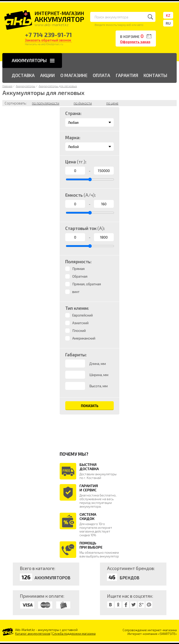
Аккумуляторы (26, 86)
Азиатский (80, 323)
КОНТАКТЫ (155, 75)
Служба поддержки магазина (74, 634)
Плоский (79, 330)
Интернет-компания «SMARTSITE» (152, 634)
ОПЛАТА (102, 75)
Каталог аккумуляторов (33, 634)
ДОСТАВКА (23, 75)
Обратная (80, 276)
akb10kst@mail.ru (52, 44)
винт (76, 292)
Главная (7, 86)
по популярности (46, 103)
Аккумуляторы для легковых (58, 86)
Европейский (83, 315)
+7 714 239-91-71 (48, 35)
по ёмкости (83, 103)
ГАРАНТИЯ (127, 75)
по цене (112, 103)
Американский (84, 338)
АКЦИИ (47, 75)
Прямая (78, 269)
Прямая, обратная (87, 284)
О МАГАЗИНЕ (74, 75)
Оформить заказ (135, 42)
